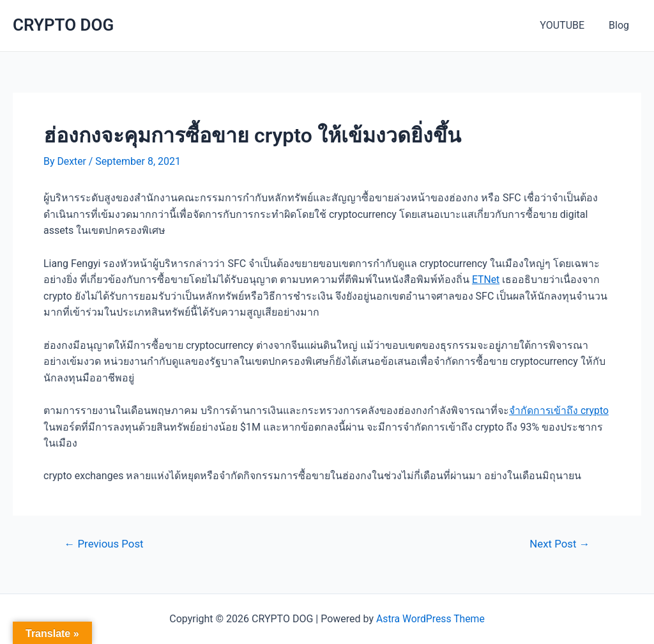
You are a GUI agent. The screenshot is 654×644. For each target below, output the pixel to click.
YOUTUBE (568, 25)
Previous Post (105, 543)
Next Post (559, 543)
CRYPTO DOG (63, 25)
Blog (621, 25)
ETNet (486, 280)
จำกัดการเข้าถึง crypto (559, 410)
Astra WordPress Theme (430, 619)
